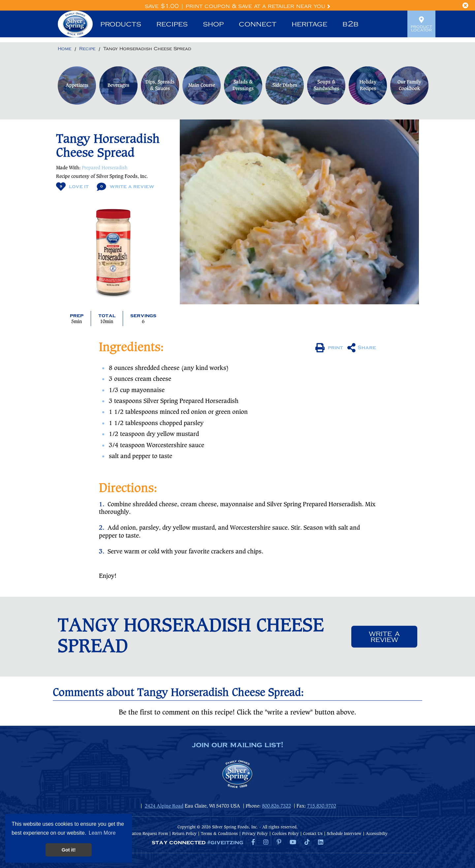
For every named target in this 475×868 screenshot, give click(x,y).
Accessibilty (377, 834)
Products (121, 24)
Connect (258, 24)
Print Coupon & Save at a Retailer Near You (258, 6)
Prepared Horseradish (105, 168)
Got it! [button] (69, 850)
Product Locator (421, 24)
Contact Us (313, 834)
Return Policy (184, 834)
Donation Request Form (146, 834)
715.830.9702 (322, 806)
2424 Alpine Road (164, 806)
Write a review (384, 637)
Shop (213, 24)
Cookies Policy (285, 834)
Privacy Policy (255, 834)
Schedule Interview (344, 834)
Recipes (172, 24)
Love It (72, 187)
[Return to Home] (64, 49)
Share (362, 348)
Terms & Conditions (219, 834)
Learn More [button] (102, 833)
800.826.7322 (276, 806)
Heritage (309, 24)
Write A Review (126, 187)
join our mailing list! (237, 745)
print (329, 348)
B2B (350, 24)
